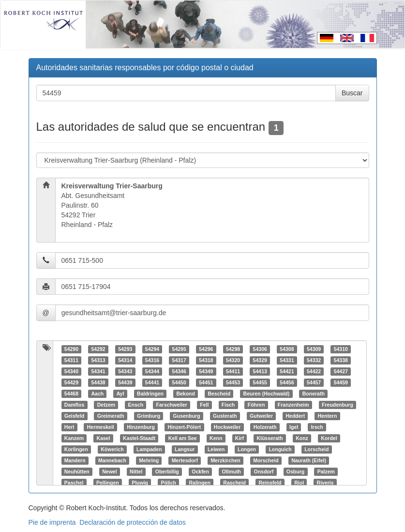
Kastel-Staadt (139, 438)
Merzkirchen (225, 460)
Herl (69, 427)
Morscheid (266, 460)
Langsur (185, 449)
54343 (125, 371)
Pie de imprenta (52, 522)
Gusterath (225, 416)
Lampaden (149, 449)
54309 (314, 349)
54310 (341, 349)
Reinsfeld (270, 483)
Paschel (74, 483)
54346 (179, 371)
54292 (98, 349)
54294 (152, 349)
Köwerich (112, 449)
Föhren (256, 405)
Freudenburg (337, 405)
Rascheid (234, 483)
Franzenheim (293, 405)
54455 (260, 382)
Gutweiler (261, 416)
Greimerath (111, 416)
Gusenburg (187, 416)
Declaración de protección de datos (132, 522)
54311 (71, 360)
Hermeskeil (101, 427)
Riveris (325, 483)
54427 (341, 371)
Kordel (329, 438)
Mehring (149, 460)
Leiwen (216, 449)
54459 (341, 382)
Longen (247, 449)
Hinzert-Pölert (184, 427)
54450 (179, 382)
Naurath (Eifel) (309, 460)
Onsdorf (264, 471)
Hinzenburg (141, 427)
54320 (233, 360)
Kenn (216, 438)
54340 (71, 371)
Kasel (104, 438)
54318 (206, 360)
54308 (287, 349)
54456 (287, 382)
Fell (204, 405)
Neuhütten (77, 471)
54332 (314, 360)
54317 (179, 360)
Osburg (295, 471)
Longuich (280, 449)
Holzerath (265, 427)
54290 (71, 349)
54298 (233, 349)
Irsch (317, 427)
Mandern (75, 460)
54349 (206, 371)
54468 (71, 394)
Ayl (120, 394)
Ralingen (199, 483)
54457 (314, 382)
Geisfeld (74, 416)
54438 (98, 382)
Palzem (326, 471)
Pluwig (140, 483)
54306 (260, 349)
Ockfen (200, 471)
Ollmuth (231, 471)
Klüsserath (270, 438)
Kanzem (74, 438)
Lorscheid (316, 449)
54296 (206, 349)
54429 (71, 382)
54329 (260, 360)
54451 (206, 382)
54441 (152, 382)
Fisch (228, 405)
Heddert (295, 416)
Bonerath (314, 394)
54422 (314, 371)
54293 (125, 349)
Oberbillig (167, 471)
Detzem (106, 405)
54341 (98, 371)
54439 (125, 382)
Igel (294, 427)
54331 (287, 360)
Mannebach (112, 460)
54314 (125, 360)
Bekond (186, 394)
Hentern (328, 416)
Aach (97, 394)
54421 (287, 371)
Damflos (74, 405)
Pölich (168, 483)
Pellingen (108, 483)
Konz (302, 438)
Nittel (136, 471)
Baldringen (150, 394)
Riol (299, 483)
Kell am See (183, 438)
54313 (98, 360)
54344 (152, 371)
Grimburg (149, 416)
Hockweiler (227, 427)
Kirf (240, 438)
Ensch (136, 405)
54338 (341, 360)
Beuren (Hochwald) (267, 394)
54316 (152, 360)
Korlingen (76, 449)
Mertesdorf (185, 460)
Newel (109, 471)
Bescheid (219, 394)
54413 (260, 371)
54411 (233, 371)
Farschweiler (172, 405)
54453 (233, 382)
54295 (179, 349)
